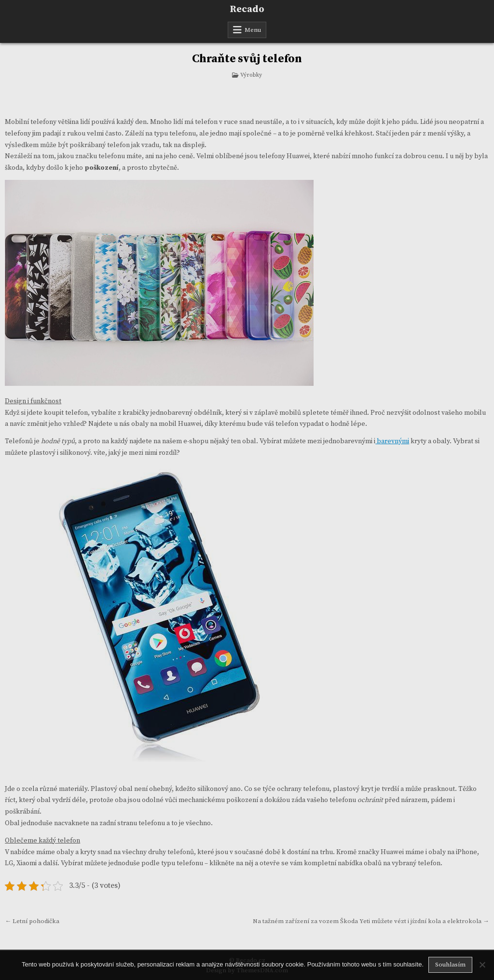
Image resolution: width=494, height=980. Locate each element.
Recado (247, 9)
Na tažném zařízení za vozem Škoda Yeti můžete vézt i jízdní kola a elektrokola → (371, 921)
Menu (253, 30)
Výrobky (251, 75)
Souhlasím (450, 965)
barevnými (392, 441)
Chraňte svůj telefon (247, 59)
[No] (482, 965)
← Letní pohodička (32, 921)
